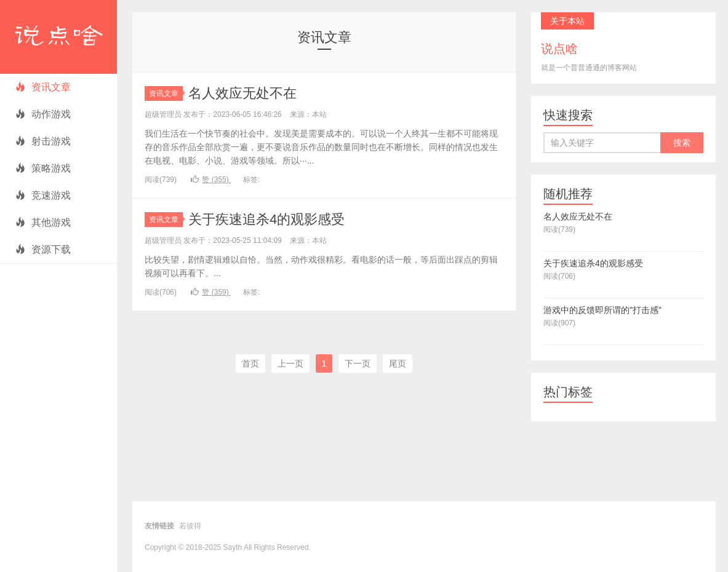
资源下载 (43, 249)
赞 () (211, 180)
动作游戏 (43, 114)
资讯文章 (43, 87)
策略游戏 (43, 168)
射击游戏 (43, 141)
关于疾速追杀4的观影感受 (266, 219)
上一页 (290, 363)
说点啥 (58, 37)
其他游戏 (43, 222)
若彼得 (190, 526)
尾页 (398, 363)
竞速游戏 (43, 195)
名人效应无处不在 (242, 93)
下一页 (358, 363)
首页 (250, 363)
